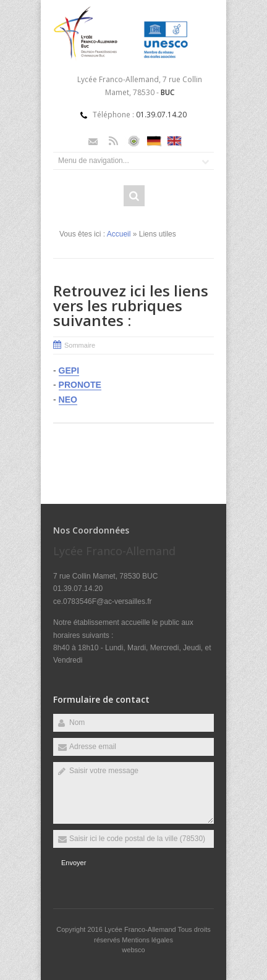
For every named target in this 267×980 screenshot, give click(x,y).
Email (93, 141)
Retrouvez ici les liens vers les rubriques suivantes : (131, 305)
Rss (113, 141)
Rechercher (134, 196)
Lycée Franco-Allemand (141, 929)
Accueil (119, 234)
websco (133, 950)
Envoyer (74, 863)
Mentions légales (147, 940)
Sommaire (80, 345)
